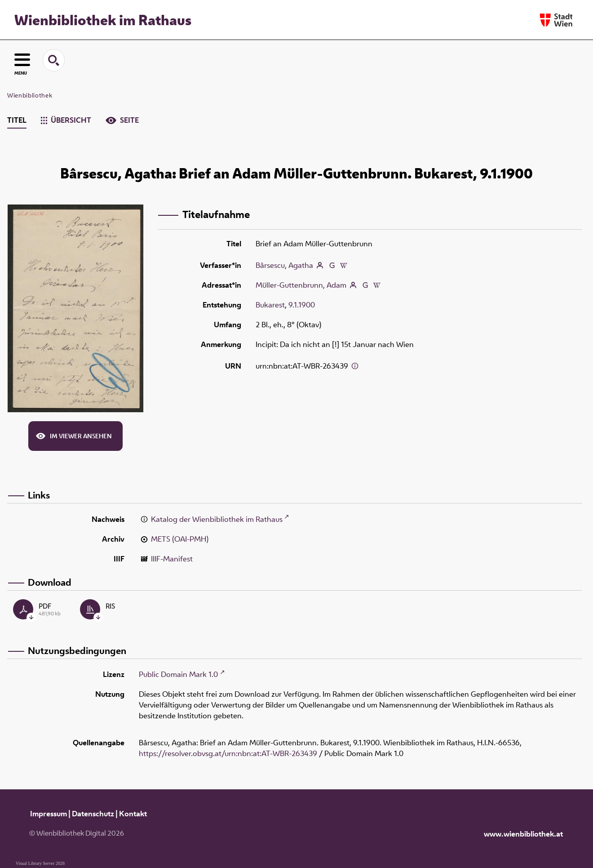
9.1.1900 (302, 305)
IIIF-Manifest (172, 559)
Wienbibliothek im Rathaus (103, 20)
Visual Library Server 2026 (40, 863)
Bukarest (270, 305)
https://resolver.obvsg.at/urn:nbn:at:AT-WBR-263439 (228, 753)
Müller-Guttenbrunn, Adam (301, 285)
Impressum (49, 814)
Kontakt (133, 814)
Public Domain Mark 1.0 (178, 674)
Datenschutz (93, 814)
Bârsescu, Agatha (284, 265)
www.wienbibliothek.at (523, 834)
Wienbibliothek (30, 95)
